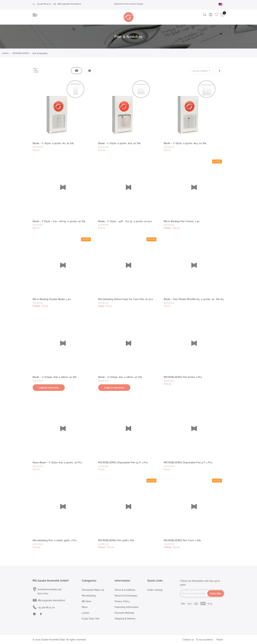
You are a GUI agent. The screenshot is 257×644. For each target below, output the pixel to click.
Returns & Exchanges (126, 596)
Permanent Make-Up (93, 590)
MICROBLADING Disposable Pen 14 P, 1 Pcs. (123, 463)
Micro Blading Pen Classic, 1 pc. (182, 221)
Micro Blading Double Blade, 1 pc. (52, 299)
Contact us (188, 640)
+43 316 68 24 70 (42, 4)
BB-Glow (86, 601)
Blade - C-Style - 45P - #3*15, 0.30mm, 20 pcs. (125, 221)
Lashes (86, 613)
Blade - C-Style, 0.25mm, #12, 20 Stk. (120, 143)
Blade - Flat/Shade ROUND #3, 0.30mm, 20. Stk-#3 (194, 299)
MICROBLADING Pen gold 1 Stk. (116, 540)
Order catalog (155, 590)
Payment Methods (124, 613)
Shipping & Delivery (125, 619)
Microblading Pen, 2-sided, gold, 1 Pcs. (55, 540)
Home (6, 53)
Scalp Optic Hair (91, 619)
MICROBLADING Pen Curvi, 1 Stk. (183, 540)
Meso (85, 607)
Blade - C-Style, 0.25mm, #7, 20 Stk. (54, 143)
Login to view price (49, 388)
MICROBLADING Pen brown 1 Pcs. (183, 377)
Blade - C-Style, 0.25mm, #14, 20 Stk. (185, 143)
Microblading (89, 596)
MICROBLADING (21, 53)
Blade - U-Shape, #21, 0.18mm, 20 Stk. (120, 377)
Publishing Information (127, 607)
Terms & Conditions (125, 590)
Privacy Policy (122, 601)
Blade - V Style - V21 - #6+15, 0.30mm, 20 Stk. (59, 221)
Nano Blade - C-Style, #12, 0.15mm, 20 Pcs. (58, 463)
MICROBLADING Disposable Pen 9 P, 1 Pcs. (188, 463)
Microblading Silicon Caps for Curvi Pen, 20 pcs (126, 299)
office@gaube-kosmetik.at (67, 4)
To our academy (204, 640)
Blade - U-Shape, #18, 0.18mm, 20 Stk (55, 377)
